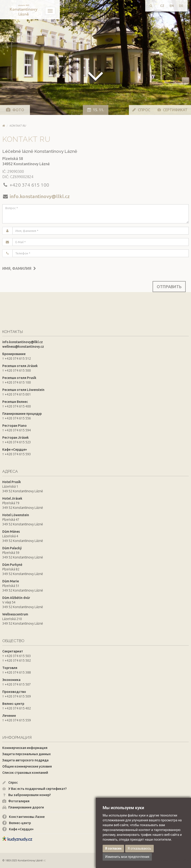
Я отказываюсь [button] (139, 848)
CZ (162, 6)
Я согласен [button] (113, 848)
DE (181, 6)
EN (172, 6)
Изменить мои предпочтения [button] (127, 857)
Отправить (169, 287)
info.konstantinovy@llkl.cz (40, 196)
